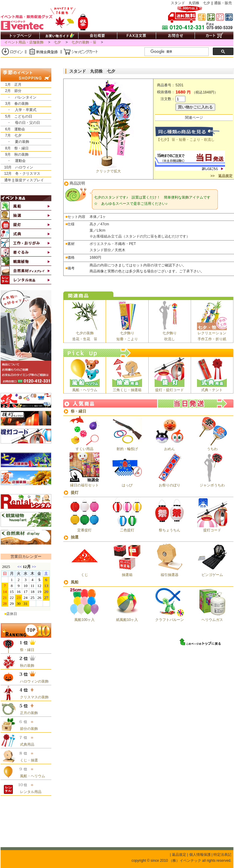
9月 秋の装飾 (15, 154)
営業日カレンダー (26, 556)
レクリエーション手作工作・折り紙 (212, 334)
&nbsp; (26, 587)
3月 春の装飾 (15, 104)
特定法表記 (222, 855)
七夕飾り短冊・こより (127, 334)
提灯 (75, 492)
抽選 (75, 537)
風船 (75, 582)
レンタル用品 (29, 792)
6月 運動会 (13, 129)
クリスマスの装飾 (33, 697)
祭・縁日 (78, 411)
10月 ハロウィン (17, 167)
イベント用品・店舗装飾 (24, 42)
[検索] (179, 52)
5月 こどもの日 (16, 116)
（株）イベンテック (185, 861)
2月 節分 (11, 91)
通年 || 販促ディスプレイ (22, 180)
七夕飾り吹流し (170, 334)
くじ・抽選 (27, 760)
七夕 (57, 42)
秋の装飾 (25, 666)
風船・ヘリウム (31, 776)
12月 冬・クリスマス (20, 174)
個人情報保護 (200, 855)
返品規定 (179, 855)
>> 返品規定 (221, 176)
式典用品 (25, 744)
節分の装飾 (27, 729)
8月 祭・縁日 (15, 148)
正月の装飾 (27, 713)
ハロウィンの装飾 (33, 681)
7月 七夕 (11, 135)
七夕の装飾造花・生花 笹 (85, 334)
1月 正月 (11, 85)
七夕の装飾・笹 (84, 42)
